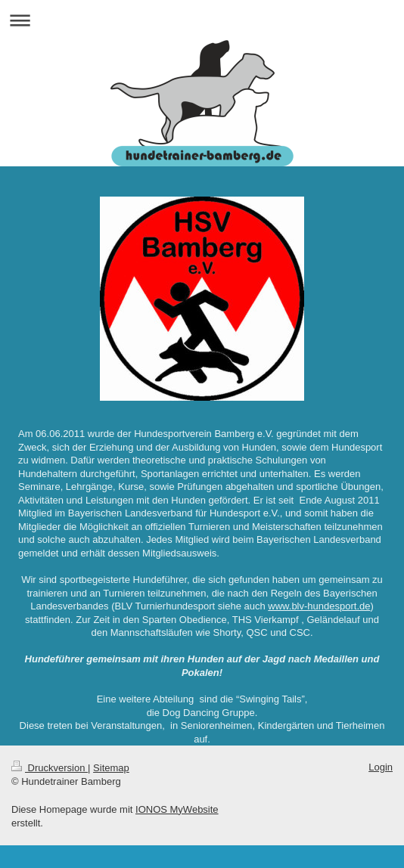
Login (381, 767)
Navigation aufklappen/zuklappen (202, 20)
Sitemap (111, 768)
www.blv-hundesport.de (319, 606)
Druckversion (50, 768)
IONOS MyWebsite (177, 809)
